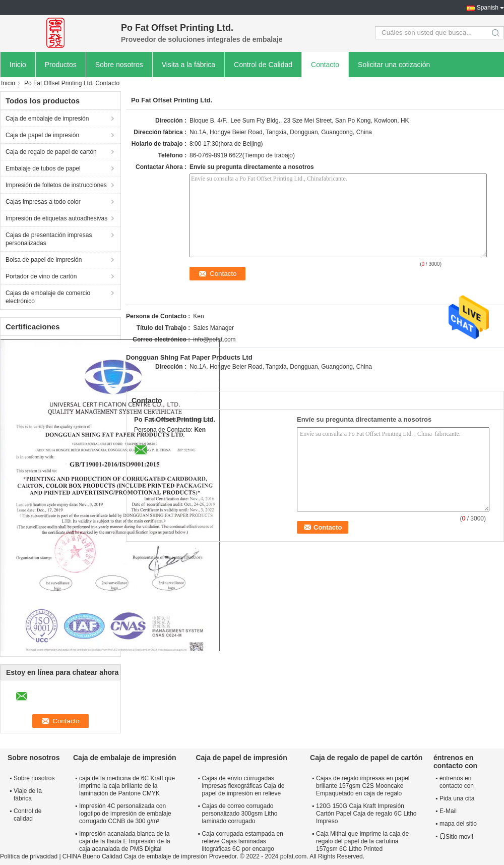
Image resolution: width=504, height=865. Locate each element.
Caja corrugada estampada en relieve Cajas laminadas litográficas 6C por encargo (242, 841)
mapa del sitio (458, 824)
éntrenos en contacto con (457, 782)
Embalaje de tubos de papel (43, 168)
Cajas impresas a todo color (43, 202)
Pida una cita (457, 798)
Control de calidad (27, 815)
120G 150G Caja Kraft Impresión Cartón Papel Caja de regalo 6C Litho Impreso (366, 814)
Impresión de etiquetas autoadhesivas (56, 218)
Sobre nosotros (119, 65)
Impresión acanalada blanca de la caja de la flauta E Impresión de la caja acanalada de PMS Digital (125, 841)
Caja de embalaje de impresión (47, 119)
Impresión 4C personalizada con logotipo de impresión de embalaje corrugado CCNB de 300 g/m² (125, 814)
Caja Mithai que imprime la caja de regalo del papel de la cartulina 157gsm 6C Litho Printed (362, 841)
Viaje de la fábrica (28, 795)
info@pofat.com (214, 339)
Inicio (18, 65)
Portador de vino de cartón (41, 276)
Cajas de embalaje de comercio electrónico (48, 297)
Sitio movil (456, 837)
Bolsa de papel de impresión (44, 260)
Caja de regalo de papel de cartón (51, 152)
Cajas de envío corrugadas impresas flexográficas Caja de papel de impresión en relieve (243, 786)
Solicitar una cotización (394, 65)
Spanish (488, 8)
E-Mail (448, 811)
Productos (61, 65)
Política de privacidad (29, 856)
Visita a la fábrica (188, 65)
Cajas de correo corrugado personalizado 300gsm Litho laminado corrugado (239, 814)
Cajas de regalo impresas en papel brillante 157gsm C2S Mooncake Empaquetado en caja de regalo (363, 786)
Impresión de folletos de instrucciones (56, 185)
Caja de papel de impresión (42, 135)
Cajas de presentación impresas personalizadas (49, 239)
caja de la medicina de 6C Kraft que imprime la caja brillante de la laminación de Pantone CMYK (127, 786)
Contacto (325, 65)
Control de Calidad (263, 65)
